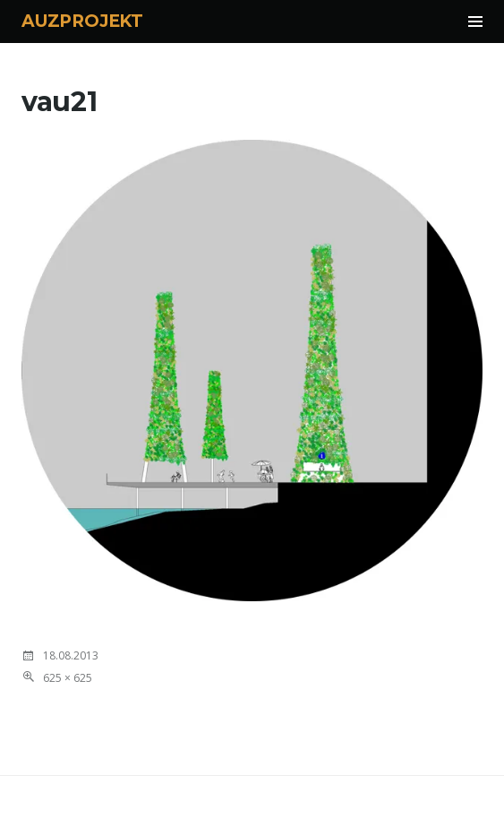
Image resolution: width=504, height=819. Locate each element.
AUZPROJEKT (82, 21)
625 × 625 (68, 678)
